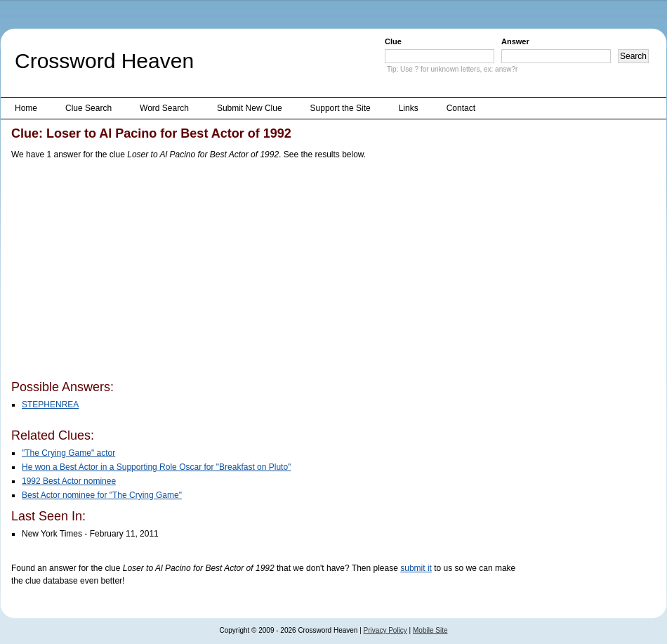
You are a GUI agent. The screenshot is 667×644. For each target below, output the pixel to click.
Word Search (164, 108)
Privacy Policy (385, 630)
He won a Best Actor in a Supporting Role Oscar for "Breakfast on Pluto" (156, 467)
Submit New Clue (250, 108)
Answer (515, 41)
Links (409, 108)
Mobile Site (430, 630)
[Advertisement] (194, 272)
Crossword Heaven (104, 61)
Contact (461, 108)
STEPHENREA (50, 405)
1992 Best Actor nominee (69, 481)
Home (26, 108)
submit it (416, 568)
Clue (393, 41)
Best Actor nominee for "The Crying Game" (102, 495)
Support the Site (341, 108)
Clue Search (88, 108)
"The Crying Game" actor (68, 453)
